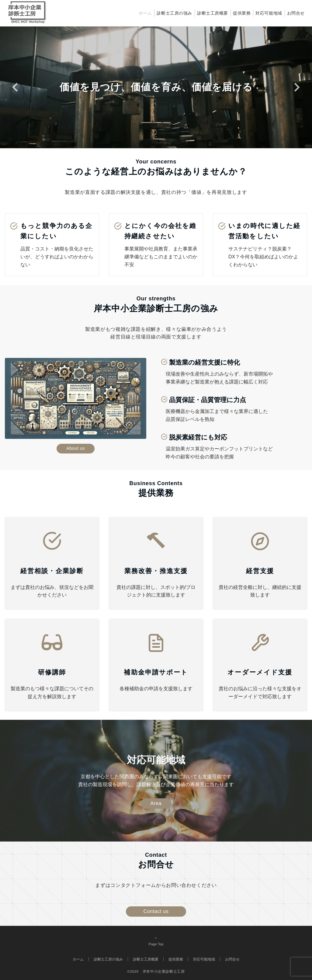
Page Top (156, 941)
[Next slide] (296, 87)
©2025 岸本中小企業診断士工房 (156, 971)
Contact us (156, 911)
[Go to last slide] (16, 87)
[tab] (146, 123)
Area (156, 803)
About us (76, 448)
